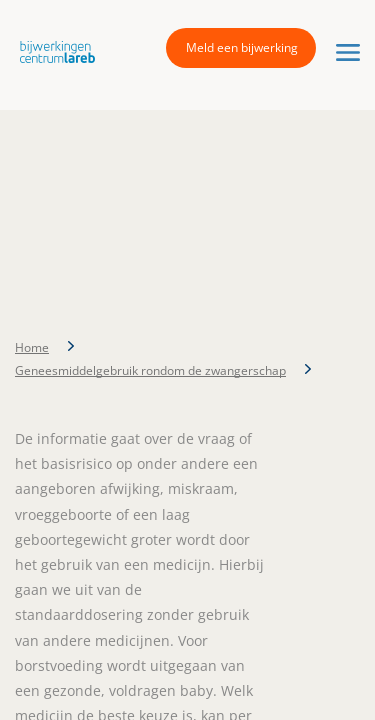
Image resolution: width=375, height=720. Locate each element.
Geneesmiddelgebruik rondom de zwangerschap (150, 370)
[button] (52, 51)
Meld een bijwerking (242, 47)
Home (32, 347)
